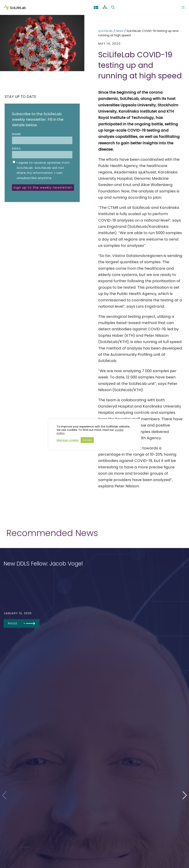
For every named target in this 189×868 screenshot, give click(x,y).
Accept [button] (87, 440)
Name (42, 138)
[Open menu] (183, 7)
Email (42, 152)
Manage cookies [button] (68, 440)
